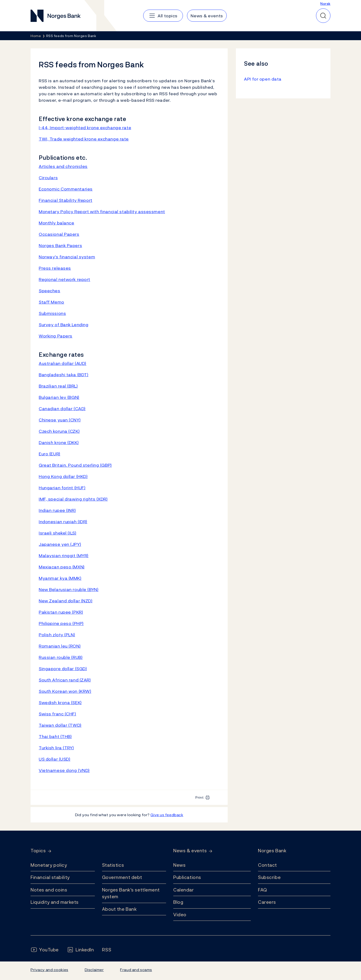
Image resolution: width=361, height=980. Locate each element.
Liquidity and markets (55, 902)
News (179, 865)
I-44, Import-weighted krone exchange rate (85, 128)
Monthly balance (56, 223)
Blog (178, 902)
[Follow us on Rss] (107, 950)
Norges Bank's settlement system (131, 893)
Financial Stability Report (66, 200)
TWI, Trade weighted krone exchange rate (84, 139)
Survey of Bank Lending (64, 325)
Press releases (55, 268)
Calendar (184, 890)
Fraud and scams (136, 970)
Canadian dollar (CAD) (62, 409)
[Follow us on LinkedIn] (81, 950)
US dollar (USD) (55, 759)
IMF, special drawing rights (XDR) (73, 499)
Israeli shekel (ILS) (58, 533)
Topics (38, 851)
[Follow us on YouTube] (45, 950)
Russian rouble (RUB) (61, 657)
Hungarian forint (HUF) (62, 488)
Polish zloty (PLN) (57, 635)
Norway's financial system (67, 257)
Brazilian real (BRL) (58, 386)
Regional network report (64, 279)
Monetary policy (49, 865)
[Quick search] (323, 16)
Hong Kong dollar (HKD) (63, 476)
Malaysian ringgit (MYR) (64, 556)
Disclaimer (94, 970)
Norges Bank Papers (60, 245)
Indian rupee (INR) (57, 510)
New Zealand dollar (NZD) (66, 601)
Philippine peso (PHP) (61, 623)
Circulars (48, 178)
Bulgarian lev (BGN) (59, 397)
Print (200, 797)
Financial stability (50, 877)
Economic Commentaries (66, 189)
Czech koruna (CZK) (59, 431)
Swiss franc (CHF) (58, 714)
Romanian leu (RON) (60, 646)
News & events (190, 851)
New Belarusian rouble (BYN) (69, 589)
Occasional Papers (59, 234)
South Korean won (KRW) (65, 691)
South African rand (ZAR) (65, 680)
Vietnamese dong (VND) (64, 770)
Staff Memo (52, 302)
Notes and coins (49, 890)
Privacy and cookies (49, 970)
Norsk (325, 3)
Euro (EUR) (50, 454)
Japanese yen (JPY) (60, 544)
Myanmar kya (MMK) (60, 578)
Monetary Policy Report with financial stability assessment (102, 212)
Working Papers (56, 336)
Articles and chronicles (63, 166)
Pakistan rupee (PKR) (61, 612)
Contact (268, 865)
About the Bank (119, 909)
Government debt (122, 877)
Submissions (52, 313)
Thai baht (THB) (55, 736)
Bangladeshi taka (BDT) (64, 375)
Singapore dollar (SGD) (63, 669)
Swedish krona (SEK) (60, 703)
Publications (187, 877)
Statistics (113, 865)
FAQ (263, 890)
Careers (267, 902)
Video (180, 915)
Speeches (50, 291)
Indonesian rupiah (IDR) (63, 522)
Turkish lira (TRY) (56, 748)
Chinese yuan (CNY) (60, 420)
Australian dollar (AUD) (63, 363)
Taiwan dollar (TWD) (60, 725)
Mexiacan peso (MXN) (62, 567)
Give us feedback (167, 815)
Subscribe (269, 877)
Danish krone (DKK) (59, 442)
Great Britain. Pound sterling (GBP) (75, 465)
